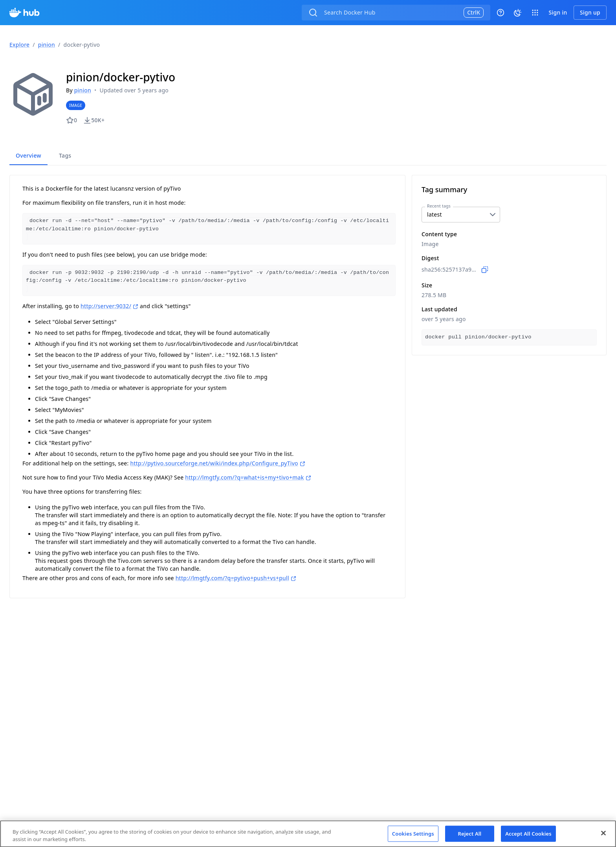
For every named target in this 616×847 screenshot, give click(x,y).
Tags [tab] (65, 155)
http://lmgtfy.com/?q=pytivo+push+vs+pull (236, 577)
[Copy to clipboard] (485, 270)
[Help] (500, 13)
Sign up (590, 12)
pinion (47, 45)
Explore (19, 45)
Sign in (558, 12)
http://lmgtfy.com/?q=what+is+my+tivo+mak (248, 476)
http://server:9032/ (109, 305)
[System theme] (518, 13)
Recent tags (439, 206)
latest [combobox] (434, 214)
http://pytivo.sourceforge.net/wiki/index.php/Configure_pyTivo (217, 462)
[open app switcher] (535, 13)
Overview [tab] (28, 155)
